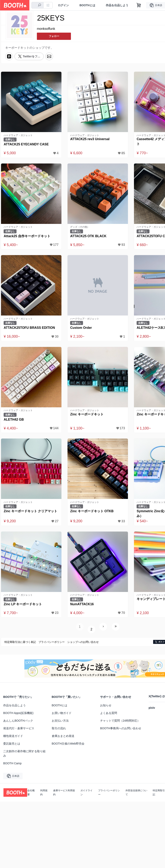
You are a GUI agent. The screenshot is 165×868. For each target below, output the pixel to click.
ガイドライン (86, 793)
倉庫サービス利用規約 (64, 793)
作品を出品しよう (119, 5)
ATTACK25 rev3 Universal (91, 139)
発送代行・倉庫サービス (19, 729)
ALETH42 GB (15, 422)
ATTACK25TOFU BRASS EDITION (30, 330)
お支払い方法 (60, 721)
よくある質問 (109, 713)
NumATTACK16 (83, 608)
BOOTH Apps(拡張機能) (18, 713)
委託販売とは (12, 744)
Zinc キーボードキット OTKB (93, 514)
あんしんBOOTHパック (18, 721)
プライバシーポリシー (109, 793)
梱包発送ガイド (13, 736)
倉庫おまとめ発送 (63, 736)
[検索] (41, 5)
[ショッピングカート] (141, 5)
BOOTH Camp (12, 764)
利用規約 (44, 793)
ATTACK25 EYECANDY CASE (27, 144)
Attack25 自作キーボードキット (28, 237)
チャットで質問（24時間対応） (120, 721)
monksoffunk (46, 29)
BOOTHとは (89, 5)
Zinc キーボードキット (88, 417)
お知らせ (106, 706)
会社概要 (31, 793)
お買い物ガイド (62, 713)
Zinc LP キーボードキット (24, 608)
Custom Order (82, 330)
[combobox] (38, 5)
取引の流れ (59, 729)
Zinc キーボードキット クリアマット (31, 514)
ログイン (65, 5)
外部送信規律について (136, 793)
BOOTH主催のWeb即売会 (68, 744)
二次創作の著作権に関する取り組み (24, 754)
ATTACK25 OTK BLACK (89, 237)
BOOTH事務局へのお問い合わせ (121, 729)
